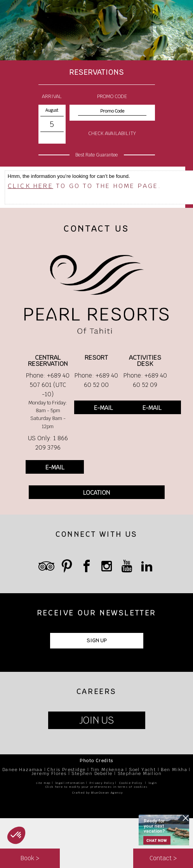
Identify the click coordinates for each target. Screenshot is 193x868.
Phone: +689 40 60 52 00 (96, 380)
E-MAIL (55, 467)
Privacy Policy (102, 783)
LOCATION (96, 493)
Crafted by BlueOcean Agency (98, 793)
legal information (70, 783)
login (153, 783)
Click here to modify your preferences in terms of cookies (97, 787)
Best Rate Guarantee (96, 155)
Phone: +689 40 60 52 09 (145, 380)
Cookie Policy (131, 783)
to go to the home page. (85, 186)
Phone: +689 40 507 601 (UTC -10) (48, 385)
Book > (30, 858)
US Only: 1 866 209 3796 (48, 443)
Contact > (163, 858)
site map (43, 783)
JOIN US (96, 720)
